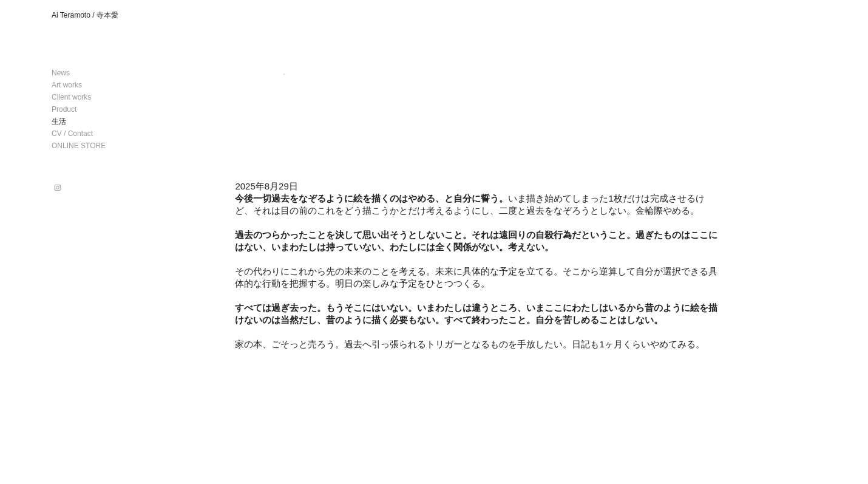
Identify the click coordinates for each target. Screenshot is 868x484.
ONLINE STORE (79, 146)
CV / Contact (72, 134)
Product (64, 109)
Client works (71, 97)
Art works (67, 85)
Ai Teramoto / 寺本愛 (85, 15)
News (61, 73)
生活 (59, 121)
